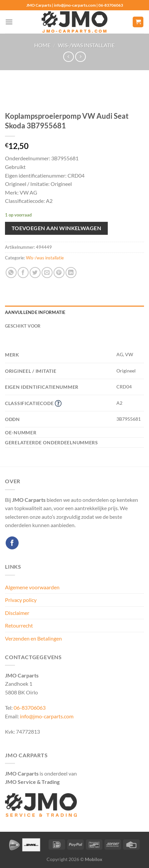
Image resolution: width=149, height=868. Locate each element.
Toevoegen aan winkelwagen (57, 228)
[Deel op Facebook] (23, 273)
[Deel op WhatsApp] (11, 273)
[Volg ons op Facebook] (12, 543)
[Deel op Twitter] (35, 273)
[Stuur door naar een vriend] (47, 273)
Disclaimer (17, 613)
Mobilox (94, 859)
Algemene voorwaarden (32, 587)
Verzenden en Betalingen (33, 638)
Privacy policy (21, 600)
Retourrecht (19, 625)
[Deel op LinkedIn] (71, 273)
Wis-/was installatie (86, 45)
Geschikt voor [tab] (23, 326)
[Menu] (9, 22)
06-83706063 (30, 708)
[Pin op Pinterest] (59, 273)
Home (42, 45)
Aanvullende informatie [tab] (35, 312)
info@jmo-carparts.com (47, 716)
